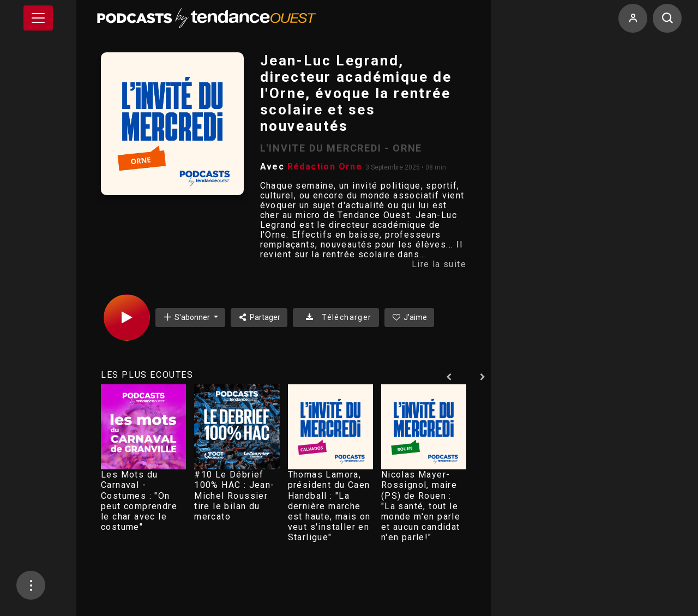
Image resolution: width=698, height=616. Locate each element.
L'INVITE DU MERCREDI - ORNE (341, 148)
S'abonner (187, 317)
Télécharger (336, 317)
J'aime (410, 317)
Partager (259, 317)
